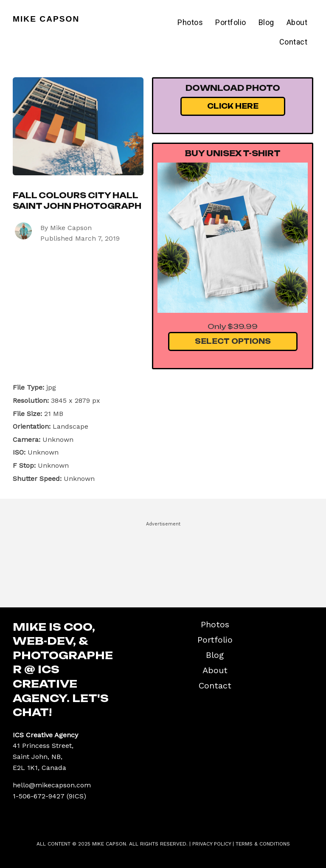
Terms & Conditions (263, 844)
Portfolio (231, 22)
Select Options (233, 341)
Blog (266, 22)
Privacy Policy (212, 844)
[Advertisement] (163, 561)
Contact (294, 42)
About (297, 22)
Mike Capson (46, 19)
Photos (190, 22)
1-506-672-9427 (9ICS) (49, 796)
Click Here (233, 106)
